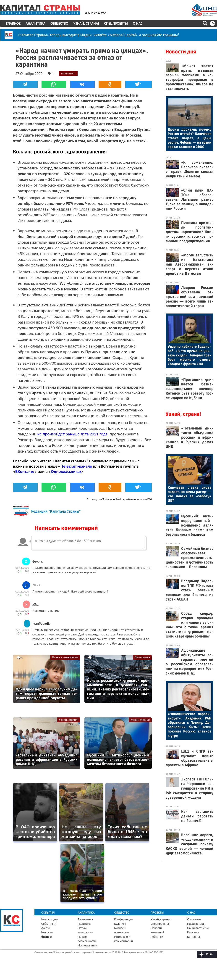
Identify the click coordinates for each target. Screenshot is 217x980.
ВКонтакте (25, 477)
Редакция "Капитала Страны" (56, 517)
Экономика (142, 663)
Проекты (157, 918)
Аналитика (35, 23)
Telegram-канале (77, 472)
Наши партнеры (198, 934)
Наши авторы (196, 929)
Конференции (124, 925)
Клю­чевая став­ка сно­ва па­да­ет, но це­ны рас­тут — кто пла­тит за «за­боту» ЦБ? (190, 494)
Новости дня (181, 52)
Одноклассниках (66, 477)
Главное (13, 23)
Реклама (193, 938)
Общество (59, 23)
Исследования (88, 951)
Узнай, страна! (86, 23)
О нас (138, 23)
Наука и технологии (65, 663)
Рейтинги (157, 942)
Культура (120, 929)
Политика (84, 929)
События (48, 918)
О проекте (194, 925)
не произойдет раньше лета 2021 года (73, 439)
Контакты (193, 942)
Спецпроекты (116, 23)
